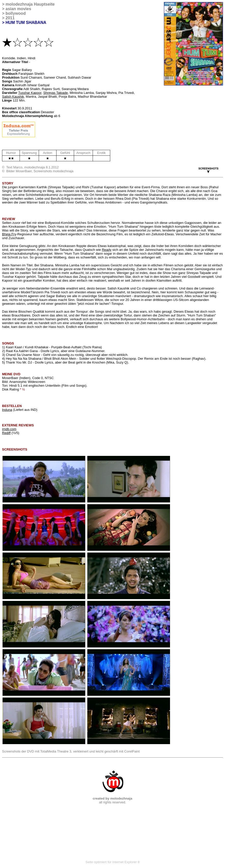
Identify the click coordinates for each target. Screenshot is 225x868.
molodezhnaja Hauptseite (30, 4)
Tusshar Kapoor (30, 93)
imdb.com (9, 429)
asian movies (18, 9)
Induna (7, 410)
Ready (107, 250)
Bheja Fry (9, 234)
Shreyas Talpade (56, 93)
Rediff (6, 433)
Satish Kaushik (13, 97)
